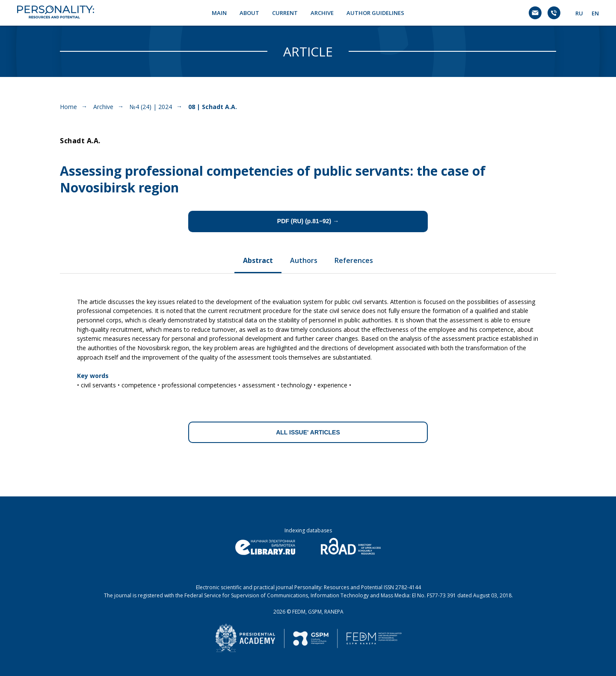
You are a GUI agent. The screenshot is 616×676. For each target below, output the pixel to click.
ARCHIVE (322, 13)
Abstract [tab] (258, 260)
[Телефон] (554, 13)
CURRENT (285, 13)
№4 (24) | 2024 (151, 107)
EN (595, 13)
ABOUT (249, 13)
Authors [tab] (304, 260)
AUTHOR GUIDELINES (375, 13)
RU (579, 13)
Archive (103, 107)
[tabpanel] (308, 340)
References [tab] (354, 260)
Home (68, 107)
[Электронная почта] (535, 13)
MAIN (219, 13)
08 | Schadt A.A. (213, 107)
